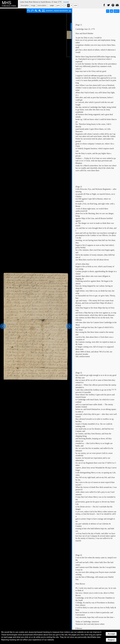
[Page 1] (79, 25)
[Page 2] (79, 187)
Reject (111, 640)
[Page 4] (79, 555)
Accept (111, 634)
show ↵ (116, 11)
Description (25, 5)
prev (58, 5)
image (33, 5)
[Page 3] (79, 373)
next (75, 5)
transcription (42, 5)
